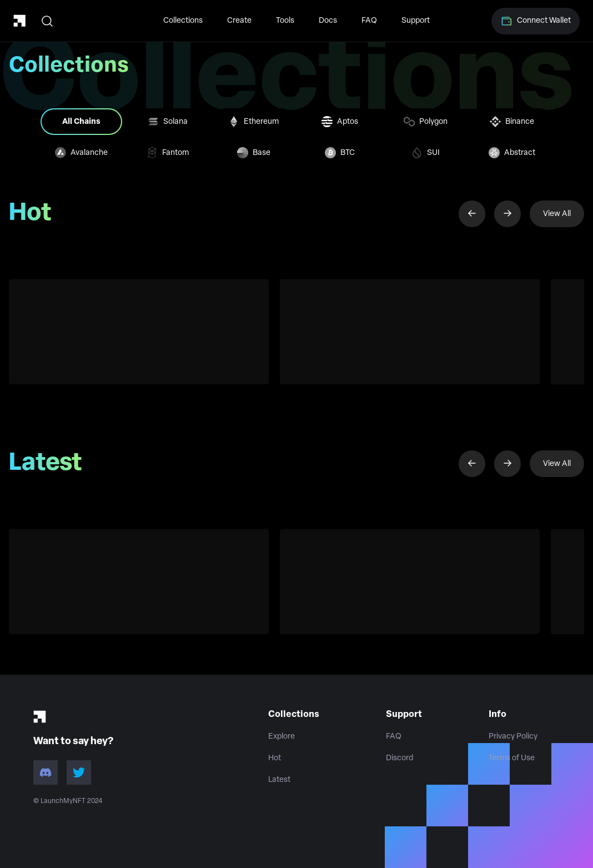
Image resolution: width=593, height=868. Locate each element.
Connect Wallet (536, 21)
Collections (183, 21)
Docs (328, 21)
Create (239, 21)
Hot (275, 758)
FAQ (369, 21)
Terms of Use (512, 758)
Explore (282, 737)
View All (557, 214)
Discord (399, 758)
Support (416, 21)
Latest (279, 780)
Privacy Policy (513, 737)
